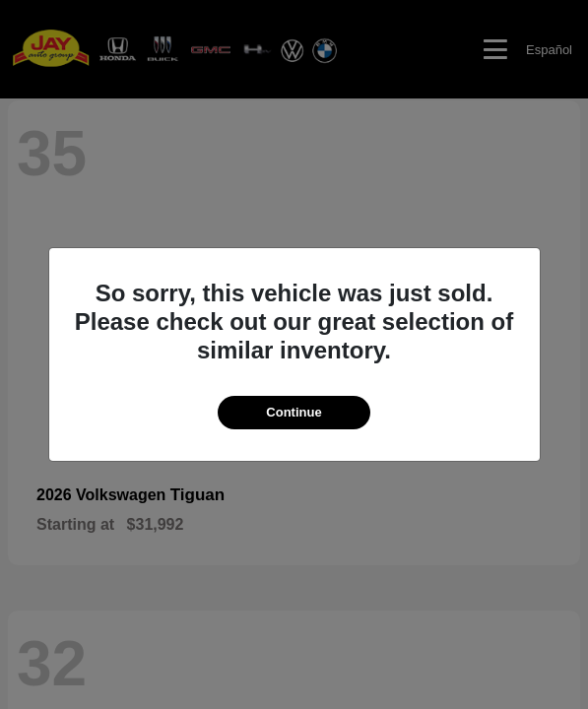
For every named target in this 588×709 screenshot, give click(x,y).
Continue (294, 412)
